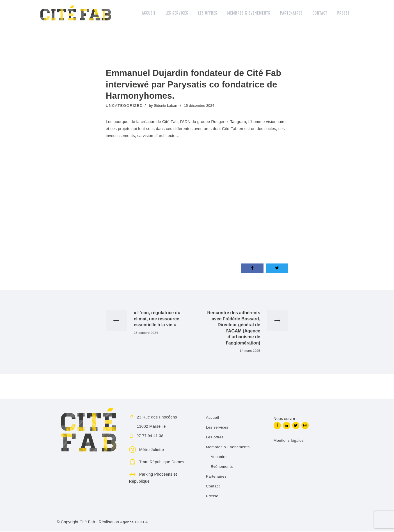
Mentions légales (289, 441)
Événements (222, 467)
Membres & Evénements (228, 447)
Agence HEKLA (134, 522)
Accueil (213, 418)
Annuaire (219, 457)
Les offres (215, 438)
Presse (212, 496)
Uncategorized (124, 106)
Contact (213, 487)
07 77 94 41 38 (151, 436)
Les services (217, 428)
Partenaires (217, 477)
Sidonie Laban (166, 106)
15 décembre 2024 (199, 106)
